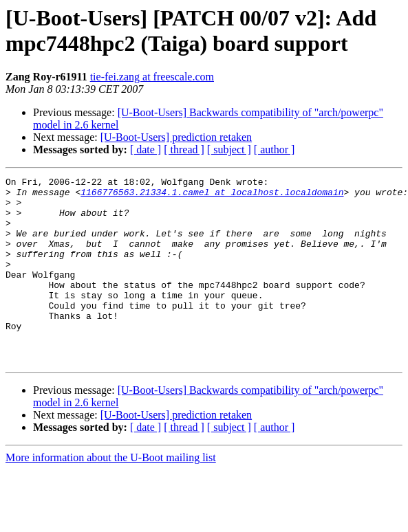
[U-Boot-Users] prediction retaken (176, 137)
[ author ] (275, 149)
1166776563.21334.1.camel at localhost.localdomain (212, 196)
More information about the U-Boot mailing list (111, 495)
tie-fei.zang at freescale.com (152, 77)
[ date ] (146, 149)
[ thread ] (184, 149)
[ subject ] (229, 149)
